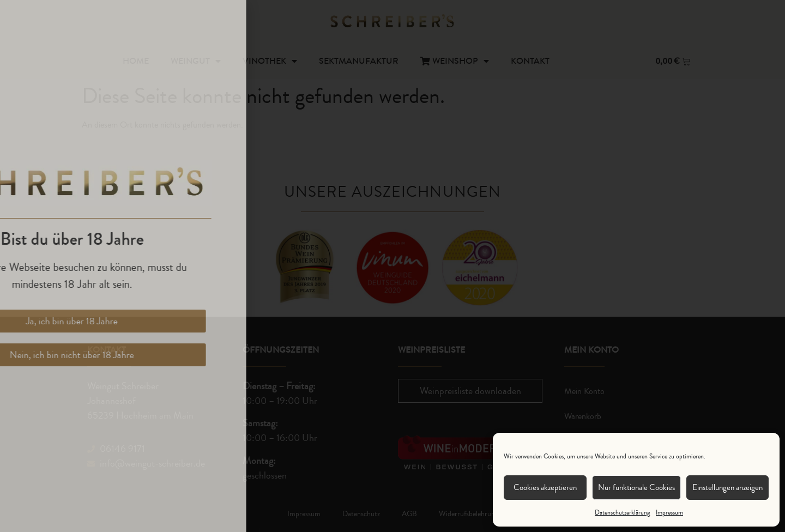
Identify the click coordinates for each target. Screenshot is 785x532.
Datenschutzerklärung (623, 513)
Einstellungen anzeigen (727, 488)
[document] (392, 266)
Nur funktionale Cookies (636, 488)
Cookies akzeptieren (545, 488)
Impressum (669, 513)
